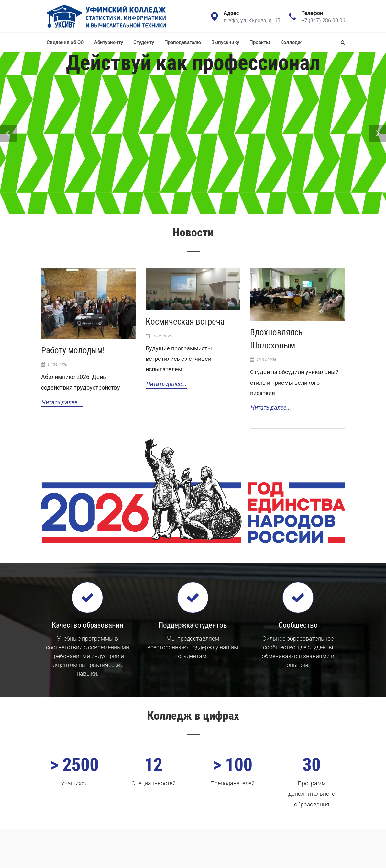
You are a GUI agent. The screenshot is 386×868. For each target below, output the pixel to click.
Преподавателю (183, 42)
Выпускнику (225, 42)
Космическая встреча (185, 322)
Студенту (144, 42)
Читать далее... (62, 402)
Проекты (260, 42)
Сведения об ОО (65, 42)
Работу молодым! (73, 350)
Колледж (291, 42)
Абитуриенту (109, 42)
